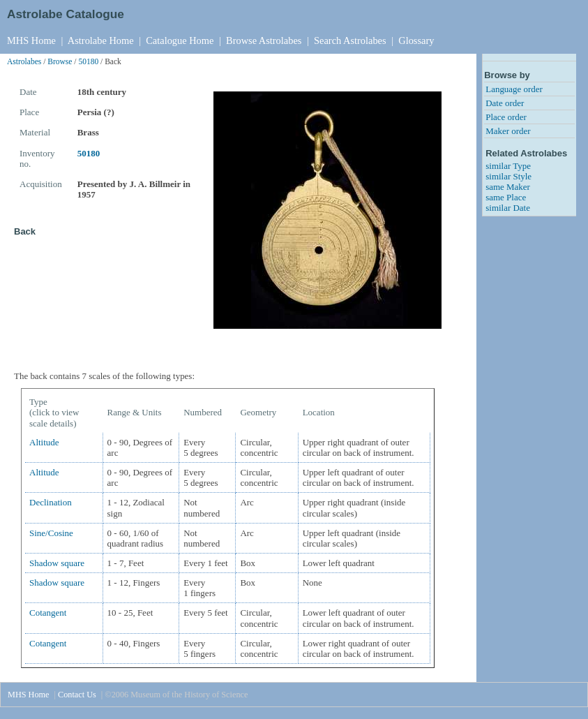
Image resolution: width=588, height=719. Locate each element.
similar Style (508, 176)
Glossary (416, 40)
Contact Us (77, 695)
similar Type (508, 166)
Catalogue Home (180, 40)
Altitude (44, 442)
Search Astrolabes (350, 40)
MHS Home (31, 40)
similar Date (508, 208)
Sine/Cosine (51, 533)
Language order (514, 89)
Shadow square (57, 563)
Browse (60, 61)
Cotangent (48, 613)
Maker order (508, 131)
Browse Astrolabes (264, 40)
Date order (505, 103)
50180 (88, 61)
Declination (51, 502)
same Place (506, 197)
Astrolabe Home (101, 40)
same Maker (508, 187)
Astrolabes (24, 61)
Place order (506, 117)
